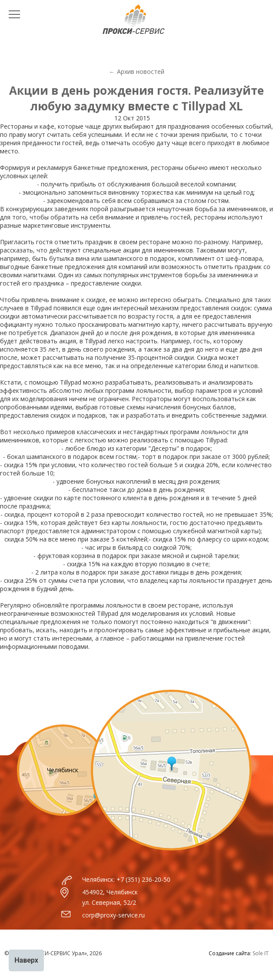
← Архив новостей (137, 71)
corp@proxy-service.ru (113, 915)
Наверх (26, 960)
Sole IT (261, 953)
